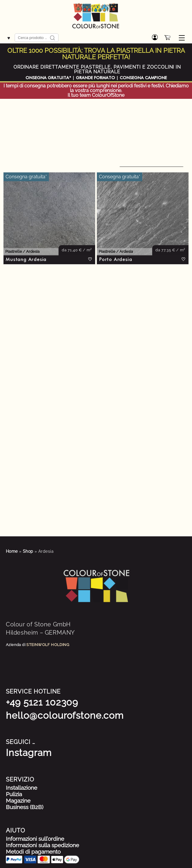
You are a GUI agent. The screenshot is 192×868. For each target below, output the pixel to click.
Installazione (22, 788)
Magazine (18, 801)
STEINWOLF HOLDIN (46, 645)
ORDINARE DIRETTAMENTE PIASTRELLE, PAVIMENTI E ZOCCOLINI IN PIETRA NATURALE (97, 69)
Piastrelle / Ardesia (22, 252)
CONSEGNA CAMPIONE (143, 78)
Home (12, 551)
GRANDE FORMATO (95, 78)
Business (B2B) (25, 807)
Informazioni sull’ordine (35, 839)
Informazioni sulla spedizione (42, 845)
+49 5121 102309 (42, 702)
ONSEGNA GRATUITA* (48, 78)
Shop (28, 551)
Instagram (29, 753)
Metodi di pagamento (33, 852)
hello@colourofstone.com (65, 715)
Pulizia (14, 794)
